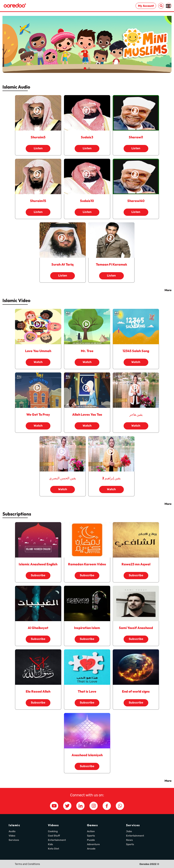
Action (91, 831)
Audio (12, 831)
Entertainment (57, 840)
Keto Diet (53, 849)
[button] (85, 68)
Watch (38, 361)
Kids (50, 844)
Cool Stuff (54, 836)
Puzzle (91, 840)
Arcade (91, 849)
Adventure (93, 844)
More (168, 290)
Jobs (129, 831)
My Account (146, 6)
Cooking (53, 831)
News (129, 840)
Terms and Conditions (27, 864)
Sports (91, 836)
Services (14, 840)
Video (12, 836)
